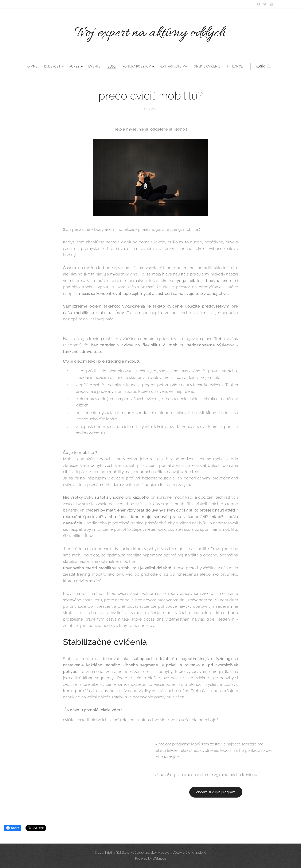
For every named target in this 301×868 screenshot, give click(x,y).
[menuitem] (34, 66)
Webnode (159, 859)
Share (13, 828)
